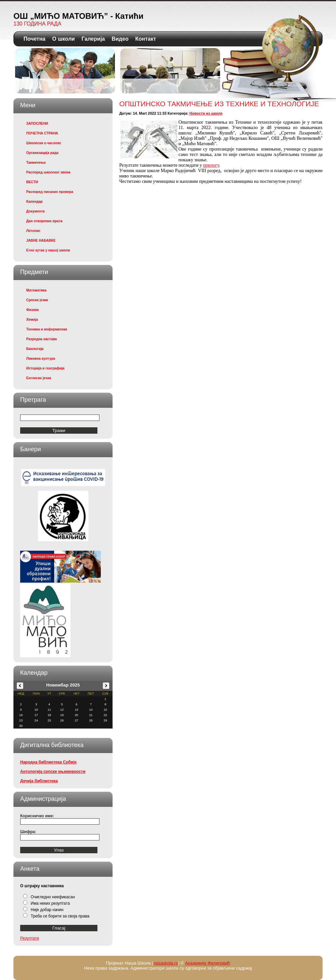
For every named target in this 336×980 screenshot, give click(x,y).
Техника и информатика (47, 329)
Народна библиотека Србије (48, 762)
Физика (32, 310)
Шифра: (28, 832)
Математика (36, 290)
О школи (63, 39)
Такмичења (36, 163)
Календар (34, 202)
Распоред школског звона (48, 172)
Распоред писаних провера (50, 192)
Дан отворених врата (44, 221)
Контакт (145, 39)
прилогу (211, 165)
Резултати (30, 938)
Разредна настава (41, 339)
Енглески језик (39, 378)
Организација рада (42, 153)
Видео (120, 39)
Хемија (32, 320)
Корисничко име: (37, 816)
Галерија (93, 39)
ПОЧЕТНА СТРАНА (42, 133)
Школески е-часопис (44, 143)
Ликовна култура (41, 359)
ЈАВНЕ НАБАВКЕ (41, 241)
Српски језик (37, 300)
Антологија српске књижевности (53, 772)
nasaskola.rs (166, 963)
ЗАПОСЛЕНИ (37, 124)
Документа (35, 211)
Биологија (35, 349)
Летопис (33, 231)
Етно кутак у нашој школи (48, 250)
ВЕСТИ (32, 182)
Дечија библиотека (39, 781)
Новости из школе (206, 113)
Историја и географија (45, 368)
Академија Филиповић (208, 963)
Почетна (34, 39)
